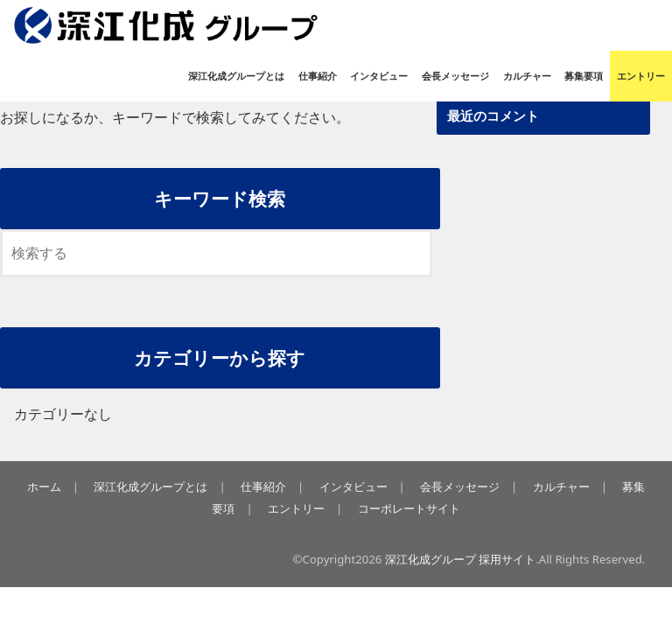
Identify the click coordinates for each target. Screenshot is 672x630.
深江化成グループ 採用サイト (460, 559)
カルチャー (527, 76)
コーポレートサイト (409, 508)
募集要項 (584, 76)
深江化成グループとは (236, 76)
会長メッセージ (455, 76)
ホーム (44, 486)
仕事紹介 (318, 76)
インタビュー (379, 76)
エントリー (641, 76)
